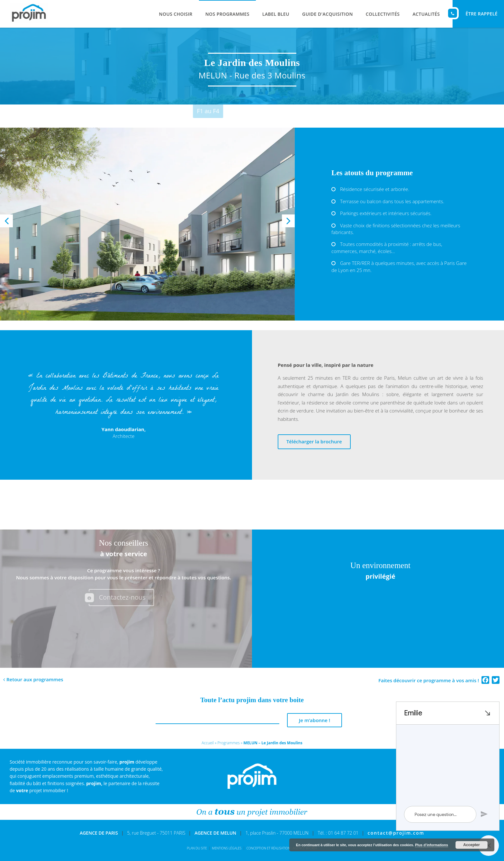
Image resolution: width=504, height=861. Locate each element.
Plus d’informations (432, 845)
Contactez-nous (113, 598)
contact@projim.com (396, 833)
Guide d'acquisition (328, 14)
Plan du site (197, 848)
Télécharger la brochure (314, 441)
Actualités (426, 14)
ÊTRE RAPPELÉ (475, 13)
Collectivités (383, 14)
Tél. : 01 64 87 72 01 (338, 833)
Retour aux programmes (35, 679)
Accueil (208, 743)
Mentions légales (227, 848)
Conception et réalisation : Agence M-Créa (282, 848)
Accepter (471, 845)
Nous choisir (176, 14)
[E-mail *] (217, 721)
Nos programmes (227, 14)
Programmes (228, 743)
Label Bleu (276, 14)
